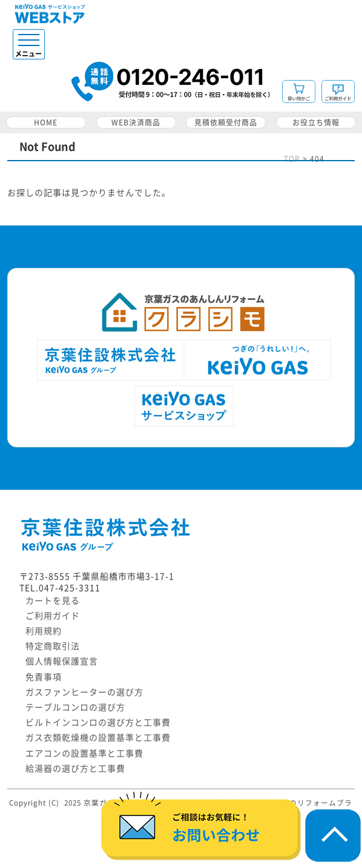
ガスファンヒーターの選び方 (84, 692)
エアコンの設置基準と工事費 (84, 753)
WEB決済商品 (136, 122)
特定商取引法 (53, 646)
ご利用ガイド (53, 616)
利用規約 (44, 631)
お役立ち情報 (316, 122)
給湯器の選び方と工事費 (75, 769)
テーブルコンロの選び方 (75, 707)
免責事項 (44, 677)
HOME (46, 122)
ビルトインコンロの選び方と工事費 (98, 723)
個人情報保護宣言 (62, 661)
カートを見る (53, 601)
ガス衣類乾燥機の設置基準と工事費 (98, 738)
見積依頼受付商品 (226, 122)
